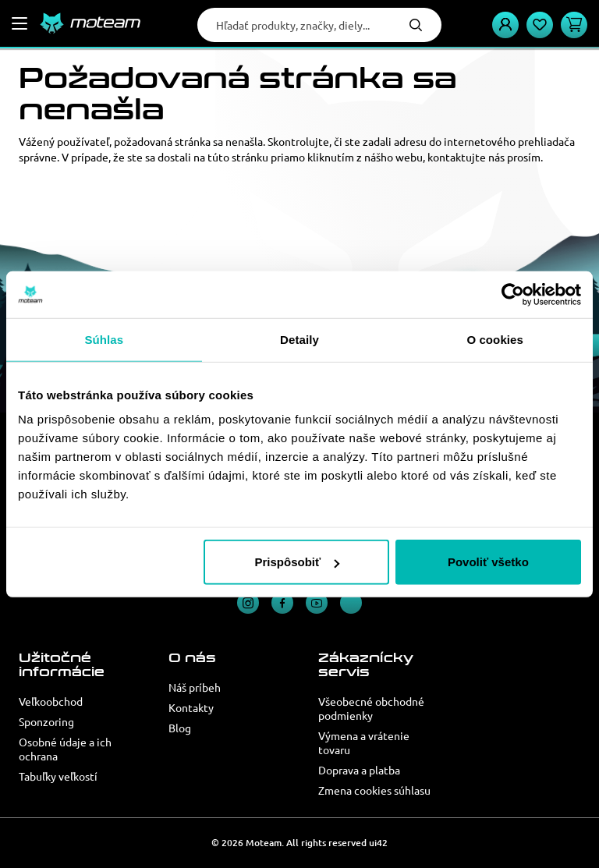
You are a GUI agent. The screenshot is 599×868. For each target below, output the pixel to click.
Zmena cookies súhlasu (374, 790)
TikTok (351, 603)
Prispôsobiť (298, 562)
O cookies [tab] (495, 339)
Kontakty (191, 707)
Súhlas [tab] (104, 339)
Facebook (282, 603)
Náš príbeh (195, 687)
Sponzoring (46, 721)
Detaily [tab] (299, 339)
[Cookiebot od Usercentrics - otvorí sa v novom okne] (513, 294)
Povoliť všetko (488, 562)
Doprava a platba (359, 770)
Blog (180, 728)
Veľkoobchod (51, 701)
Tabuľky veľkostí (58, 776)
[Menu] (19, 23)
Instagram (248, 603)
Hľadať (416, 25)
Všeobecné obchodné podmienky (371, 708)
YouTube (317, 603)
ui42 (378, 843)
